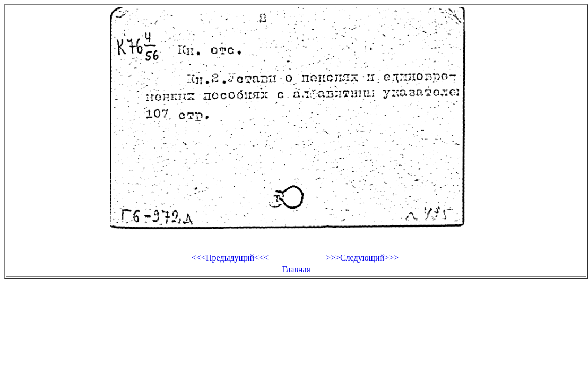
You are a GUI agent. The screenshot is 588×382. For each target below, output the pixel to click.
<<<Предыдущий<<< (230, 258)
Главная (296, 269)
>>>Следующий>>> (362, 258)
